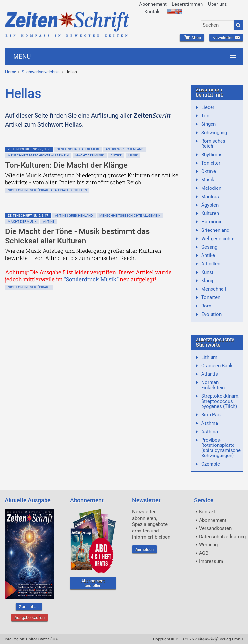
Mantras (210, 197)
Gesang (209, 247)
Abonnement (153, 4)
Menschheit (214, 289)
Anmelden (145, 549)
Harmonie (212, 222)
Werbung (208, 545)
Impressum (211, 561)
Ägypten (210, 205)
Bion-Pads (212, 415)
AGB (204, 553)
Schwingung (214, 133)
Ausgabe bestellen (71, 190)
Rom (206, 306)
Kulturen (210, 213)
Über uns (217, 4)
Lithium (209, 357)
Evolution (211, 314)
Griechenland (215, 230)
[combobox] (217, 25)
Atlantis (210, 374)
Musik (133, 155)
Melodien (211, 188)
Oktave (209, 171)
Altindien (211, 264)
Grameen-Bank (217, 366)
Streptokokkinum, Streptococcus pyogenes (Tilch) (220, 401)
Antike (116, 155)
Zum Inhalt (29, 607)
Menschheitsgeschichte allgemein (38, 155)
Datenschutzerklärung (222, 537)
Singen (208, 124)
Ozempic (211, 464)
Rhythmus (212, 155)
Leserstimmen (187, 4)
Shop (192, 38)
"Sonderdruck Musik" (91, 279)
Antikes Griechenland (125, 149)
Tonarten (211, 297)
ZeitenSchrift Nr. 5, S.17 (28, 215)
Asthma (210, 423)
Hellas (71, 72)
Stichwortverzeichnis (41, 72)
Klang (207, 281)
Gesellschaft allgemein (78, 149)
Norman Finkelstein (213, 385)
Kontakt (153, 12)
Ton (205, 116)
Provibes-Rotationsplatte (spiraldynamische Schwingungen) (221, 448)
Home (11, 72)
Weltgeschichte (218, 239)
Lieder (208, 107)
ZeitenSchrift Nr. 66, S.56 (29, 149)
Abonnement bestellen (93, 583)
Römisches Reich (213, 144)
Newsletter (226, 38)
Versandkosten (215, 528)
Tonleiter (211, 163)
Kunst (207, 272)
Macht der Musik (90, 155)
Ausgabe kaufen (30, 618)
